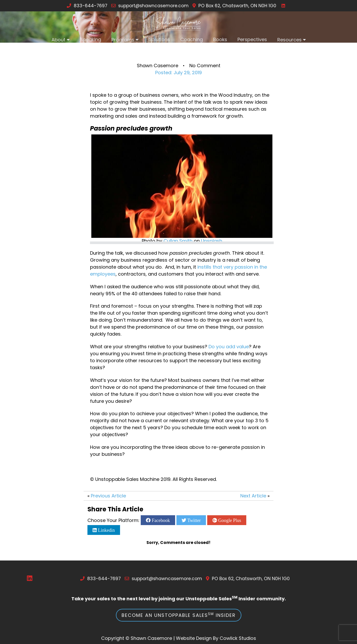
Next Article (253, 496)
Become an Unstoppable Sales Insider (179, 615)
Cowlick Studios (238, 638)
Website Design (194, 638)
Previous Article (108, 496)
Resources (289, 40)
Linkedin (106, 530)
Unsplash (212, 241)
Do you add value (229, 347)
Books (220, 39)
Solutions (159, 39)
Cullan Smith (178, 241)
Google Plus (229, 520)
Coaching (192, 39)
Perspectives (252, 39)
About (58, 40)
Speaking (91, 39)
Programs (123, 40)
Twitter (194, 520)
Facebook (160, 520)
